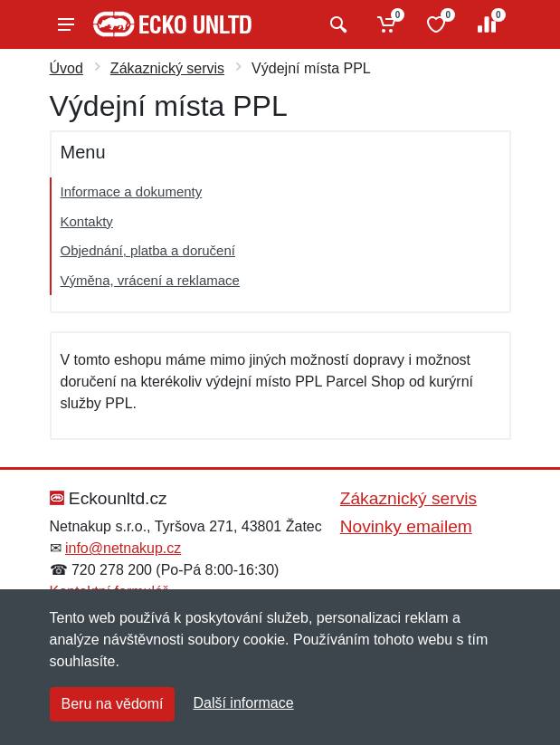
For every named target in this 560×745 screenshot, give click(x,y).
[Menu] (66, 24)
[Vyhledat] (336, 24)
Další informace (243, 703)
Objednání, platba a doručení (148, 250)
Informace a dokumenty (132, 191)
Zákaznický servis (167, 68)
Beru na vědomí (113, 704)
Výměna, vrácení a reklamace (150, 280)
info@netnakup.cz (123, 548)
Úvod (66, 68)
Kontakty (87, 221)
